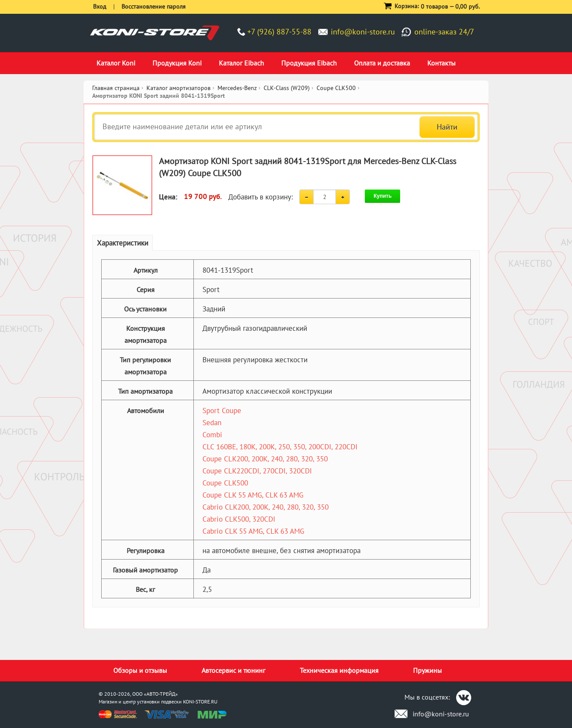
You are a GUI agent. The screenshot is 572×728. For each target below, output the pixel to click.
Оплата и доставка (382, 63)
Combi (212, 435)
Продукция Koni (177, 63)
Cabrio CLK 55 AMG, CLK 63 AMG (253, 531)
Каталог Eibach (241, 63)
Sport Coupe (222, 411)
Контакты (441, 63)
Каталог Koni (116, 63)
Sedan (212, 423)
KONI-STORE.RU (200, 702)
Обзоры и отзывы (140, 670)
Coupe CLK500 (225, 483)
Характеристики (123, 243)
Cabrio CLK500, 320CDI (239, 519)
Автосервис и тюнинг (233, 670)
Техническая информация (339, 670)
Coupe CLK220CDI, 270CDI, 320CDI (257, 471)
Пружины (427, 670)
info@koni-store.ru (363, 32)
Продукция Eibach (309, 63)
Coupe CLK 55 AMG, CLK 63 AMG (253, 495)
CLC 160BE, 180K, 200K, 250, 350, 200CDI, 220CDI (280, 447)
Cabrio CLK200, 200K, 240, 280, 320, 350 (266, 507)
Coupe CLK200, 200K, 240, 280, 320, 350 (265, 459)
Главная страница (116, 88)
